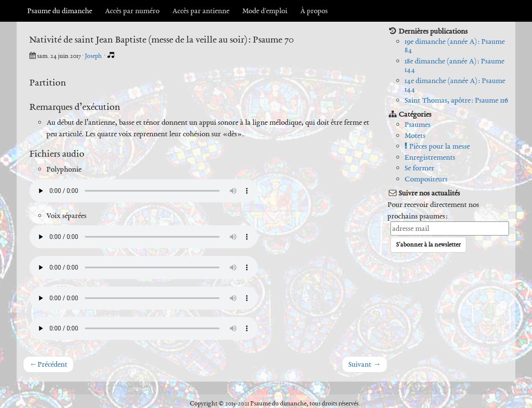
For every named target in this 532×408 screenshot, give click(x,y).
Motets (415, 135)
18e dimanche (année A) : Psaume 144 (454, 65)
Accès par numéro (132, 11)
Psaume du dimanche (60, 11)
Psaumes (418, 124)
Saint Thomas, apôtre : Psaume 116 (456, 100)
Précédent (48, 364)
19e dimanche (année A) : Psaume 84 (455, 46)
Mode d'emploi (265, 11)
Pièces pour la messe (437, 146)
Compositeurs (426, 179)
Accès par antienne (201, 11)
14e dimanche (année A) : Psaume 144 (455, 85)
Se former (419, 168)
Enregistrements (430, 157)
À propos (314, 11)
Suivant (365, 364)
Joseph (94, 56)
